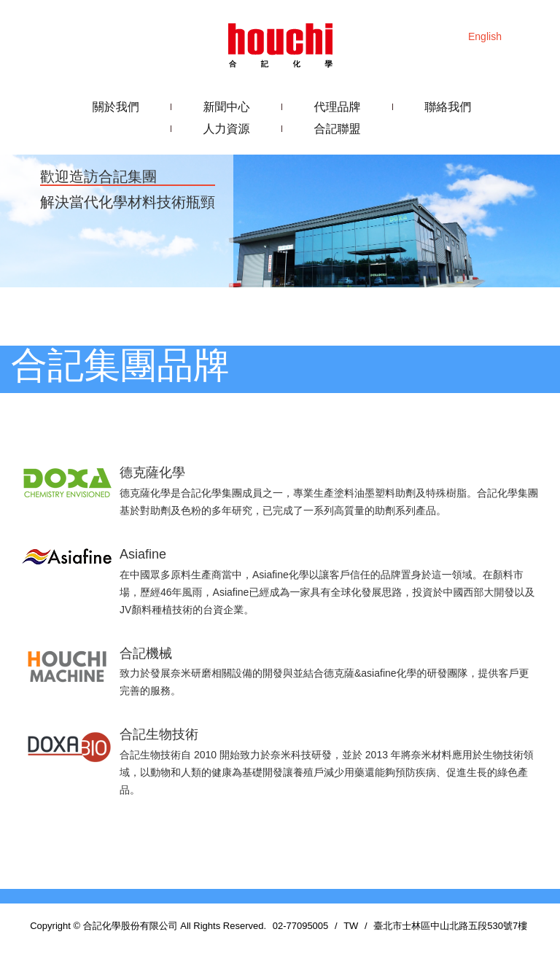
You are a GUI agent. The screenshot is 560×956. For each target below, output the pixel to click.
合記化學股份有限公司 (280, 44)
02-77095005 (301, 926)
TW (351, 926)
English (485, 36)
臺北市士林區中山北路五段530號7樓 (450, 926)
